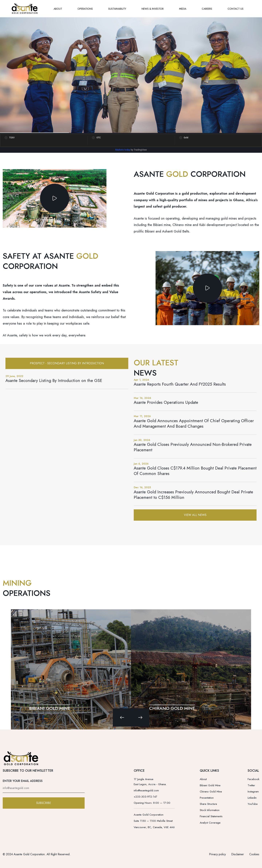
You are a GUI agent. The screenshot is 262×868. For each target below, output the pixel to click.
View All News (195, 515)
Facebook (253, 779)
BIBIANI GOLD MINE (50, 708)
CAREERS (207, 9)
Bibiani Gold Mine (210, 785)
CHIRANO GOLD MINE (172, 708)
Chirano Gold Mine (211, 792)
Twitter (251, 785)
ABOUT (58, 9)
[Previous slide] (122, 717)
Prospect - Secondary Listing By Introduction (67, 363)
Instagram (253, 792)
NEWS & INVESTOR (153, 9)
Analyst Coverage (210, 823)
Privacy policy (217, 854)
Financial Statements (211, 816)
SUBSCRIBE (44, 803)
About (203, 779)
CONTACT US (236, 9)
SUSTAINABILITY (117, 9)
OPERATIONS (85, 9)
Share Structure (208, 804)
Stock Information (210, 810)
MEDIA (183, 9)
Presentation (207, 798)
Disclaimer (238, 854)
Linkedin (252, 798)
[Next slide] (140, 717)
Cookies (254, 854)
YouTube (253, 804)
